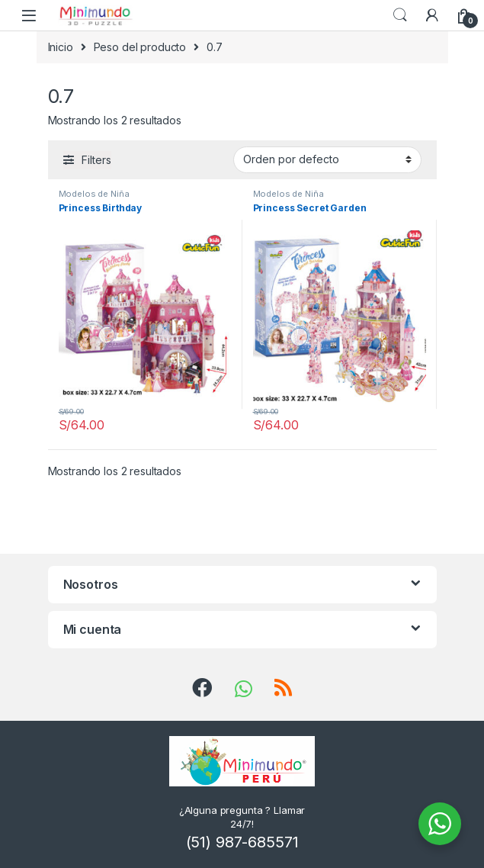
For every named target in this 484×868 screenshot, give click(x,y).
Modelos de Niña (94, 194)
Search (400, 15)
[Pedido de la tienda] (327, 159)
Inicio (61, 47)
